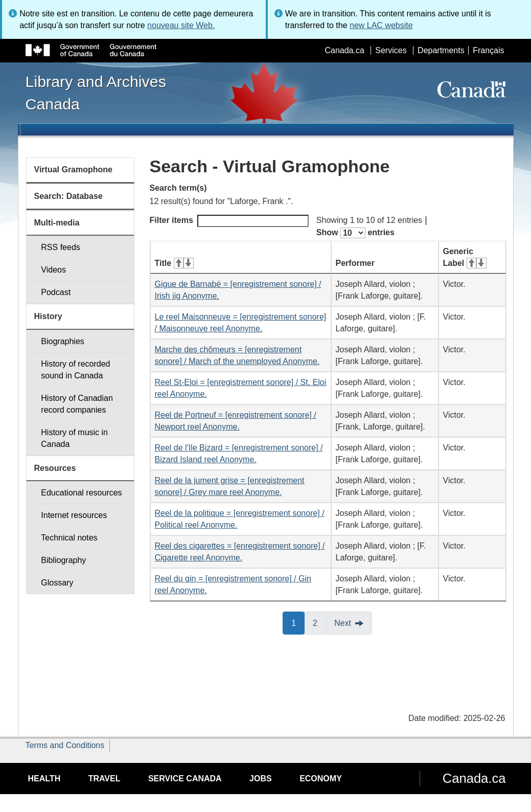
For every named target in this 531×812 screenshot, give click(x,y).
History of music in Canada (74, 438)
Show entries (355, 233)
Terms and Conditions (65, 745)
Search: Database (68, 196)
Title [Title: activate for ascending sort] (174, 263)
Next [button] (343, 623)
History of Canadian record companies (77, 404)
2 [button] (319, 622)
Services (391, 50)
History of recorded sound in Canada (75, 370)
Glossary (57, 583)
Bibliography (63, 560)
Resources (55, 468)
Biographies (63, 341)
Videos (53, 270)
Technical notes (69, 538)
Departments (441, 50)
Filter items (229, 221)
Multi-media (57, 223)
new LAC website (381, 25)
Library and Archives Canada (96, 93)
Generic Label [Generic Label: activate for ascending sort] (465, 257)
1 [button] (298, 622)
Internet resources (74, 515)
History (48, 316)
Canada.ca (344, 50)
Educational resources (81, 493)
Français (488, 50)
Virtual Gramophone (74, 170)
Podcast (56, 292)
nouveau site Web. (181, 25)
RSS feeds (60, 247)
